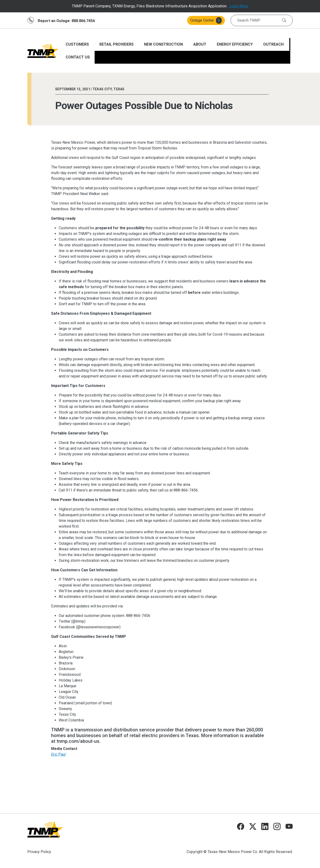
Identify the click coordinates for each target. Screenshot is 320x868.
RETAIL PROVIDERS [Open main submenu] (117, 44)
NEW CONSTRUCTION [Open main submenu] (164, 44)
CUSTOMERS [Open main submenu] (78, 44)
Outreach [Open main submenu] (274, 44)
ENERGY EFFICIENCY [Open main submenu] (235, 44)
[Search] (284, 20)
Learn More (239, 6)
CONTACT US (78, 57)
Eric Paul (58, 754)
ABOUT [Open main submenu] (200, 44)
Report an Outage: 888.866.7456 (66, 21)
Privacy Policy (39, 852)
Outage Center (206, 20)
